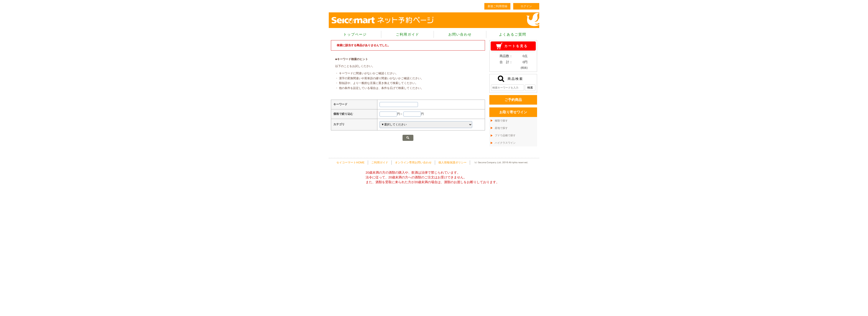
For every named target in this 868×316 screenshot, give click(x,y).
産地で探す (501, 128)
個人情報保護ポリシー (452, 162)
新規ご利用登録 (497, 6)
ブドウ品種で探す (505, 135)
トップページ (355, 34)
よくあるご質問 (513, 34)
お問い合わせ (460, 34)
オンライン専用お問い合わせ (413, 162)
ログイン (526, 6)
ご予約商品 (513, 100)
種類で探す (501, 121)
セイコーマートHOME (350, 162)
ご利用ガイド (408, 34)
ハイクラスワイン (505, 143)
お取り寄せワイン (513, 112)
